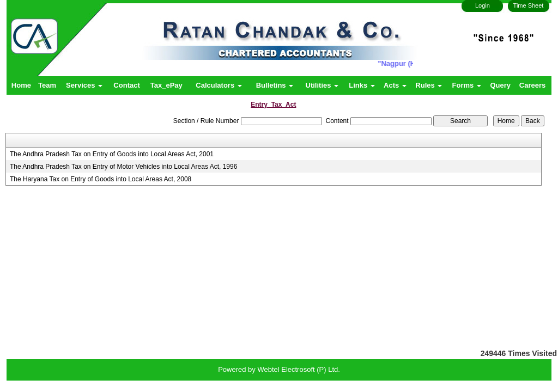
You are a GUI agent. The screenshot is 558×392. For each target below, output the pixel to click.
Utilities (322, 85)
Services (84, 85)
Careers (532, 85)
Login (483, 5)
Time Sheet (529, 5)
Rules (429, 85)
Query (500, 85)
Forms (467, 85)
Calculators (219, 85)
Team (47, 85)
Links (362, 85)
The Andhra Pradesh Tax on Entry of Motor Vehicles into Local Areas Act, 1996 (123, 167)
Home (21, 85)
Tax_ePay (166, 85)
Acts (395, 85)
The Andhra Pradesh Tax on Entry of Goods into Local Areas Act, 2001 (112, 154)
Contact (126, 85)
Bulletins (275, 85)
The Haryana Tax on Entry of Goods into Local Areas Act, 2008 (101, 179)
